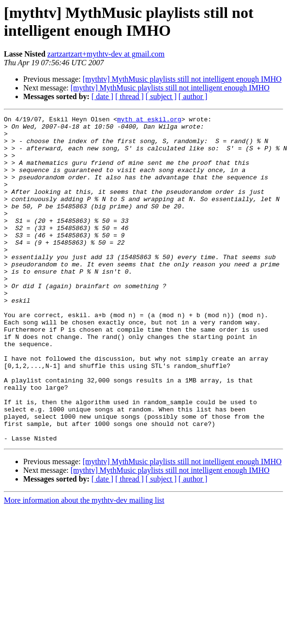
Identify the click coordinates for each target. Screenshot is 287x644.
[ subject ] (161, 96)
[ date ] (102, 96)
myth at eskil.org (149, 120)
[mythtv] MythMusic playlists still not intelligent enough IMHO (182, 79)
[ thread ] (129, 96)
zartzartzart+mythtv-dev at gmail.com (106, 54)
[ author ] (193, 96)
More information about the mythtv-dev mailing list (84, 565)
